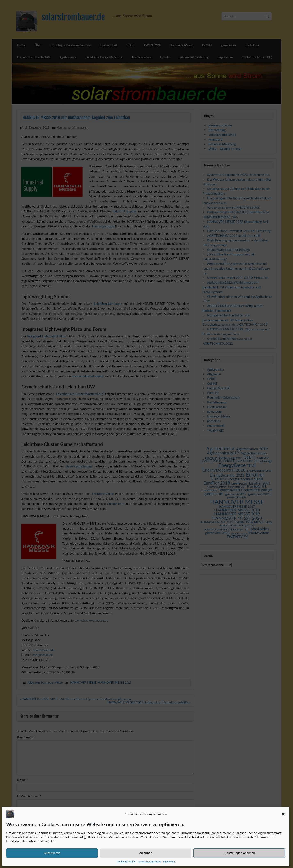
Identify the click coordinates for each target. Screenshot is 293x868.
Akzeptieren (52, 853)
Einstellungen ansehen (239, 853)
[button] (283, 814)
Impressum (169, 862)
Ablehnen (146, 853)
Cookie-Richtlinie (126, 862)
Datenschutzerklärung (149, 862)
